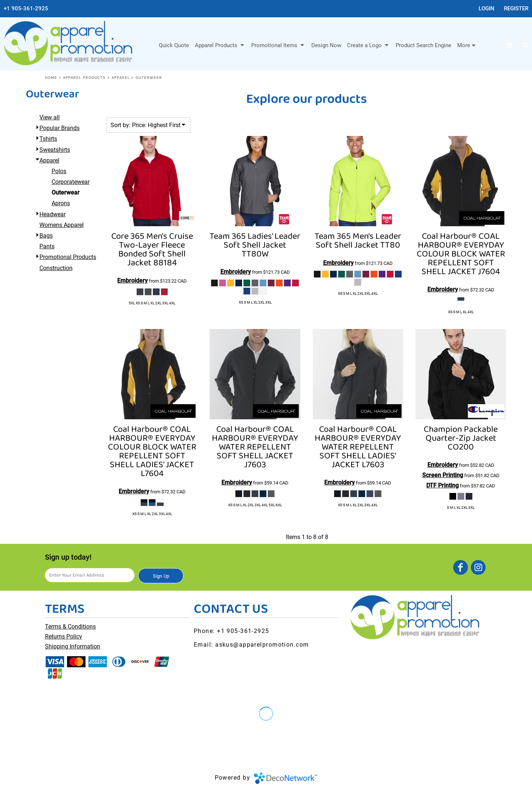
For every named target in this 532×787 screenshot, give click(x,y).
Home (51, 78)
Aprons (61, 203)
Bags (46, 236)
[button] (220, 45)
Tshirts (48, 139)
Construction (56, 268)
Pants (47, 246)
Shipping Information (73, 646)
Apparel (121, 78)
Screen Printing (443, 475)
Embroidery (132, 281)
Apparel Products (85, 78)
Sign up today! (68, 557)
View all (50, 117)
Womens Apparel (62, 225)
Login (486, 8)
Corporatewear (71, 182)
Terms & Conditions (70, 627)
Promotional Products (68, 257)
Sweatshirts (55, 150)
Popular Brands (59, 128)
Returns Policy (64, 636)
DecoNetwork (286, 778)
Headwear (52, 214)
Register (516, 8)
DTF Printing (442, 485)
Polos (59, 171)
